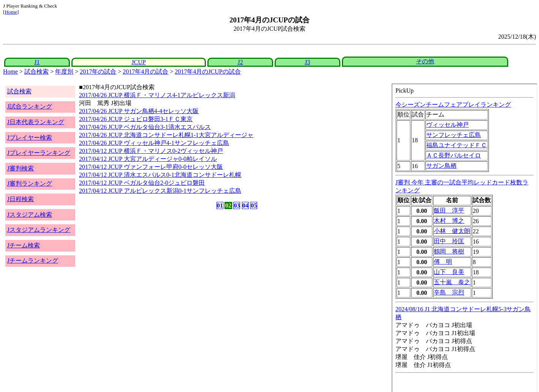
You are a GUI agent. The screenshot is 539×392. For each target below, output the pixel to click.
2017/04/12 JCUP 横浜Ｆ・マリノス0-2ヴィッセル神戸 (151, 151)
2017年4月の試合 (145, 72)
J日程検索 (21, 199)
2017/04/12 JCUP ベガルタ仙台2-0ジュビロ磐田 (142, 183)
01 (220, 205)
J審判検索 (21, 168)
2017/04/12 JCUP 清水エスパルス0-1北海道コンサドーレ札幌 (160, 175)
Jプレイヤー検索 (30, 138)
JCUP (138, 62)
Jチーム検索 (24, 245)
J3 (307, 62)
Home (11, 12)
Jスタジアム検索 (30, 215)
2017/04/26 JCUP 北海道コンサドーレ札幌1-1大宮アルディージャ (166, 135)
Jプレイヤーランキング (39, 153)
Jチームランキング (33, 261)
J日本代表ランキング (36, 122)
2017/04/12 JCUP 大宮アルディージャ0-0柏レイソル (148, 159)
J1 (37, 62)
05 (254, 205)
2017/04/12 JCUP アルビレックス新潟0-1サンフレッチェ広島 (160, 191)
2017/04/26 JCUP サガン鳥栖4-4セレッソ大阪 (139, 111)
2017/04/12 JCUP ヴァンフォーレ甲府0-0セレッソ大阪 (151, 167)
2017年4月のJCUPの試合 (208, 72)
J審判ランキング (30, 183)
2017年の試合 (98, 72)
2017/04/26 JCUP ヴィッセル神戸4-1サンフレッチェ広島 (154, 143)
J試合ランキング (30, 106)
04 (245, 205)
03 (237, 205)
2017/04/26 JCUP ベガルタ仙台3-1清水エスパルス (145, 127)
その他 (425, 61)
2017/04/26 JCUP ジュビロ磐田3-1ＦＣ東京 (136, 119)
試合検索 (36, 72)
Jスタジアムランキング (39, 230)
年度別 (64, 72)
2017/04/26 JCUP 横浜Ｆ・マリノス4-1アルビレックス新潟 (157, 95)
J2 (240, 62)
